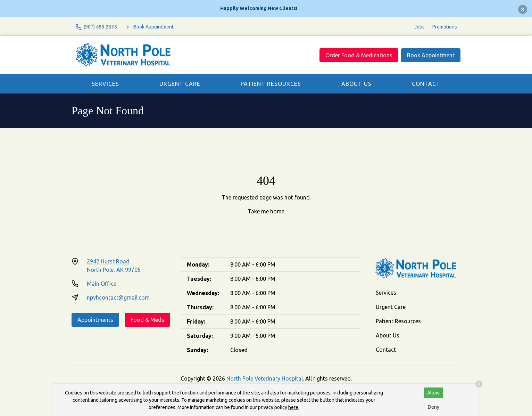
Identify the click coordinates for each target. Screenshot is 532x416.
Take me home (266, 211)
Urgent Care (180, 84)
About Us (356, 84)
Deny (434, 407)
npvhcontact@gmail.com (118, 297)
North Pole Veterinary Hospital (265, 378)
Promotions (445, 27)
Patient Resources (271, 84)
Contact (426, 84)
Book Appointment (431, 55)
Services (105, 84)
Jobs (419, 27)
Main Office (102, 284)
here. (294, 407)
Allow (433, 393)
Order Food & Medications (359, 55)
